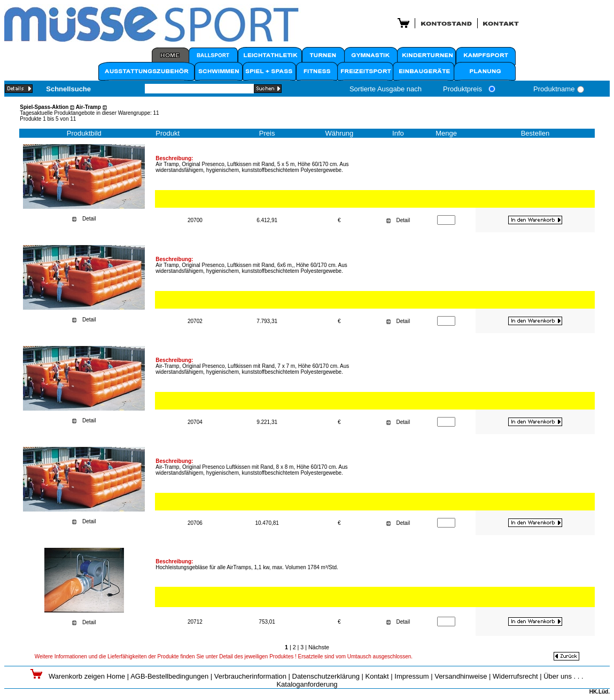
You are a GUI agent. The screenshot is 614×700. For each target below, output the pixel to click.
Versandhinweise (461, 676)
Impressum (411, 676)
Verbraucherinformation (250, 676)
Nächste (319, 647)
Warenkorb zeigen (78, 676)
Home (116, 676)
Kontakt (377, 676)
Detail (89, 219)
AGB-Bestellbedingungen (169, 676)
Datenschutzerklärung (326, 676)
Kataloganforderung (307, 684)
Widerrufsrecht (515, 676)
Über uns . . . (563, 676)
